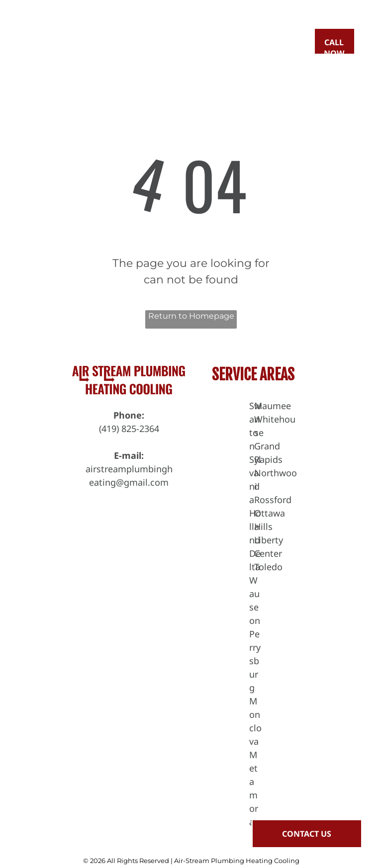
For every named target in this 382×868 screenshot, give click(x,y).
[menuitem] (158, 42)
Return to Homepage (191, 316)
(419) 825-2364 (129, 429)
